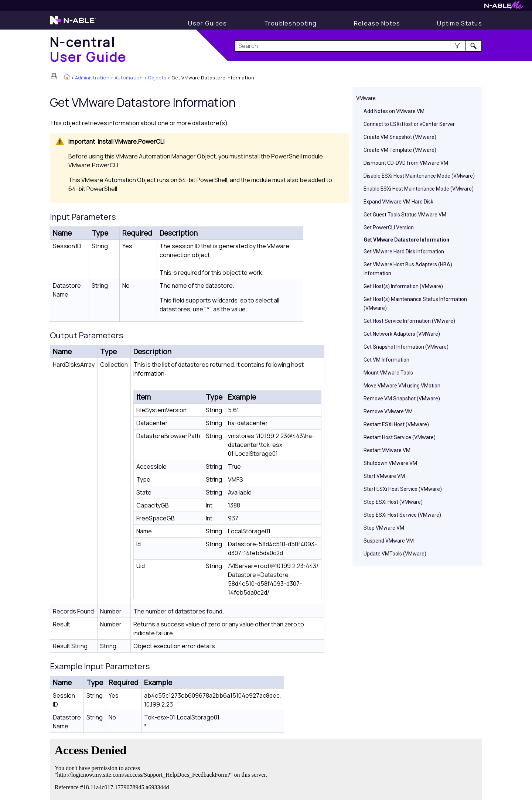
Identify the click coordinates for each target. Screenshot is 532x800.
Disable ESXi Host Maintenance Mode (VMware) (419, 176)
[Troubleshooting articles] (291, 23)
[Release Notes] (377, 23)
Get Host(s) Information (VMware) (403, 286)
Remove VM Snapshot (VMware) (402, 399)
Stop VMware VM (384, 528)
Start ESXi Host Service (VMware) (403, 489)
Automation (129, 78)
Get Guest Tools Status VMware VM (405, 215)
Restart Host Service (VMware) (400, 437)
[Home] (88, 49)
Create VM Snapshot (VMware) (400, 137)
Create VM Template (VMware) (400, 150)
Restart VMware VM (387, 450)
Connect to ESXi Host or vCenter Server (409, 124)
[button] (457, 46)
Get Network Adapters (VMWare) (402, 334)
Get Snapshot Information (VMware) (406, 347)
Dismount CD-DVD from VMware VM (406, 163)
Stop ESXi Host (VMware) (393, 502)
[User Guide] (207, 23)
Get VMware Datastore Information (406, 240)
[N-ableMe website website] (504, 7)
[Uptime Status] (460, 23)
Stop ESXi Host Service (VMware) (402, 515)
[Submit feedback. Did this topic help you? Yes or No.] (163, 768)
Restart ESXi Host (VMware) (396, 424)
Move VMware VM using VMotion (402, 386)
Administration (92, 78)
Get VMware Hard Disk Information (404, 252)
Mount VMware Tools (388, 373)
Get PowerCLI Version (389, 228)
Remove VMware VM (388, 411)
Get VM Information (386, 360)
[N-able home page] (73, 24)
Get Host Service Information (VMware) (409, 321)
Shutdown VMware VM (390, 463)
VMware (366, 98)
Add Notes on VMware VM (394, 111)
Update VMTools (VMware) (395, 554)
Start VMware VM (384, 476)
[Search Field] (359, 46)
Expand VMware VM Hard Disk (398, 202)
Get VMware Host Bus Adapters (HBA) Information (408, 269)
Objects (157, 78)
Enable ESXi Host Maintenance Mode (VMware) (419, 189)
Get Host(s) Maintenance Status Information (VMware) (415, 304)
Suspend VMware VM (389, 541)
